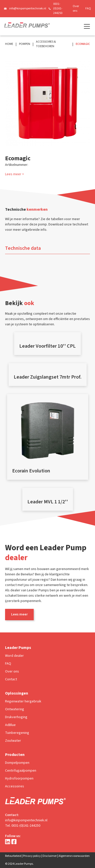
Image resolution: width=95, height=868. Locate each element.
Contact (11, 679)
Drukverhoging (16, 717)
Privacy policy (32, 856)
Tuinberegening (17, 733)
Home (9, 44)
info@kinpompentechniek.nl (28, 8)
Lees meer (19, 614)
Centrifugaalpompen (21, 771)
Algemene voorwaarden (74, 856)
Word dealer (14, 656)
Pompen (25, 44)
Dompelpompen (17, 763)
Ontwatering (15, 709)
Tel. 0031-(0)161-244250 (23, 826)
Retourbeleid (13, 856)
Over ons (76, 8)
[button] (86, 26)
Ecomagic (83, 44)
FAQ (88, 8)
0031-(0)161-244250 (58, 8)
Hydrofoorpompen (19, 778)
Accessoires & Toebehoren (46, 44)
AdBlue (10, 725)
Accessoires (15, 786)
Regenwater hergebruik (23, 701)
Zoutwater (13, 741)
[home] (27, 26)
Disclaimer (50, 856)
